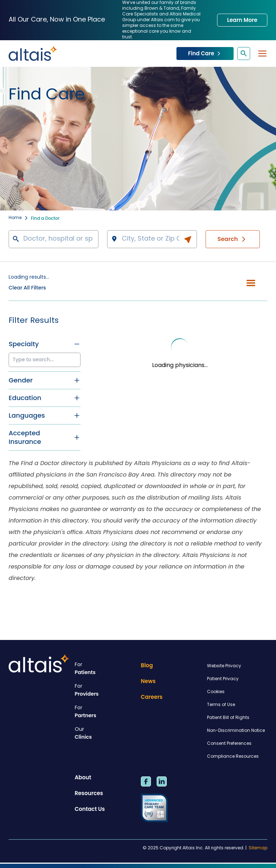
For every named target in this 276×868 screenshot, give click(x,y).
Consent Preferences (229, 744)
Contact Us (90, 809)
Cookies (216, 692)
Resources (89, 793)
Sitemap (258, 848)
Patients (105, 669)
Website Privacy (224, 666)
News (148, 681)
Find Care (205, 53)
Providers (105, 690)
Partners (105, 712)
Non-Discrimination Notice (236, 731)
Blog (147, 665)
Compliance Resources (233, 757)
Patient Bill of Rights (228, 718)
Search (233, 239)
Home (15, 218)
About (83, 777)
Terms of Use (221, 705)
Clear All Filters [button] (27, 288)
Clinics (105, 733)
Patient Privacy (223, 679)
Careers (152, 697)
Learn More (242, 20)
